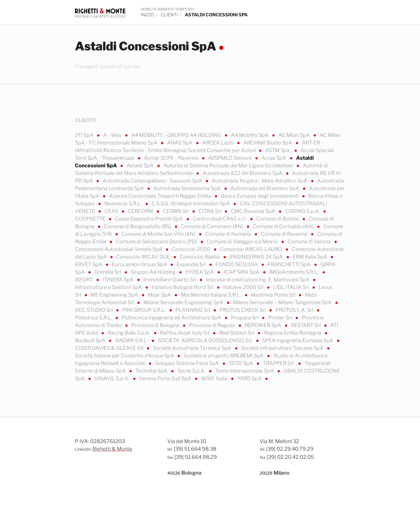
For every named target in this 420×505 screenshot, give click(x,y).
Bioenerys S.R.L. (124, 203)
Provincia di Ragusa (213, 325)
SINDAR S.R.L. (132, 340)
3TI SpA (85, 135)
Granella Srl (108, 272)
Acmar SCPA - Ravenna (172, 158)
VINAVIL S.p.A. (112, 378)
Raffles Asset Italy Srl (185, 333)
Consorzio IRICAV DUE (144, 257)
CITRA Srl (210, 211)
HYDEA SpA (200, 272)
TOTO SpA (241, 363)
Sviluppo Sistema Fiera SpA (187, 363)
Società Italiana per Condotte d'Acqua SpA (125, 356)
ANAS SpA (180, 143)
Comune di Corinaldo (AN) (284, 226)
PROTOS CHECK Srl (243, 310)
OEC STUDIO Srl (94, 310)
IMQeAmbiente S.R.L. (295, 272)
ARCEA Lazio (218, 143)
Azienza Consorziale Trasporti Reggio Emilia (161, 196)
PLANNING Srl (193, 310)
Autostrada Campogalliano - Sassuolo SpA (153, 181)
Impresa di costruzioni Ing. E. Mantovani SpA (258, 280)
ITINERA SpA (119, 280)
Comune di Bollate (278, 219)
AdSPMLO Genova (230, 158)
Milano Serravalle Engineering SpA (184, 302)
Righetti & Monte (112, 449)
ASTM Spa (278, 150)
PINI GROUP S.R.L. (145, 310)
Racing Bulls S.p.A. (129, 333)
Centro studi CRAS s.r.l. (220, 219)
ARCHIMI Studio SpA (268, 143)
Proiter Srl (281, 318)
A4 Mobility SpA (250, 135)
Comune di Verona (310, 242)
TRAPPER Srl (279, 363)
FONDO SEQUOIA (237, 264)
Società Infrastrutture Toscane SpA (283, 348)
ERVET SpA (89, 264)
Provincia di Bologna (156, 325)
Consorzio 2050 (192, 249)
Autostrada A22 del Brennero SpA (243, 173)
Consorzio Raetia (200, 257)
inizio (147, 15)
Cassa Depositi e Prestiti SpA (149, 219)
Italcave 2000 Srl (244, 287)
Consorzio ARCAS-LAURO (252, 249)
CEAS (112, 211)
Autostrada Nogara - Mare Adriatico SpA (260, 181)
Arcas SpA (274, 158)
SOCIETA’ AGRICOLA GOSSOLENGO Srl (206, 340)
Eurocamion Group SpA (140, 264)
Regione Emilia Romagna (293, 333)
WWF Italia (215, 378)
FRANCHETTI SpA (290, 264)
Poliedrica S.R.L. (94, 318)
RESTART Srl (306, 325)
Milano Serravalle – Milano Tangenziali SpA (283, 302)
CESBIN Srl (176, 211)
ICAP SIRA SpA (242, 272)
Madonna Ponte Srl (274, 295)
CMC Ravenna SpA (254, 211)
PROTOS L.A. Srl (295, 310)
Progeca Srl (245, 318)
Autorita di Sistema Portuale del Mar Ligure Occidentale (229, 165)
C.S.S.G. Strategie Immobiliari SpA (191, 203)
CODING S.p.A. (303, 211)
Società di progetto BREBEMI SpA (224, 356)
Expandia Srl (192, 264)
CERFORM (141, 211)
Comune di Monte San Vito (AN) (159, 234)
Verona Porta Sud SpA (166, 378)
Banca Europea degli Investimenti (260, 196)
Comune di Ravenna (285, 234)
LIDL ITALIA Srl (292, 287)
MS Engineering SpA (115, 295)
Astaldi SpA (141, 165)
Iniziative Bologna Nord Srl (183, 287)
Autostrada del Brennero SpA (265, 188)
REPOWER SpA (264, 325)
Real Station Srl (237, 333)
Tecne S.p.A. (192, 371)
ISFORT (85, 280)
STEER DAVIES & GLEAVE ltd (110, 348)
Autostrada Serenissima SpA (188, 188)
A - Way (113, 135)
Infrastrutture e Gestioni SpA (109, 287)
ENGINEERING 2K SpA (257, 257)
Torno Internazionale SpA (245, 371)
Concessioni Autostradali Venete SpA (119, 249)
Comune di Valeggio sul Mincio (243, 242)
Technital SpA (152, 371)
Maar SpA (160, 295)
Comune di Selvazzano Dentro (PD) (157, 242)
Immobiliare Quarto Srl (170, 280)
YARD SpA (250, 378)
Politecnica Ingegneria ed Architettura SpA (172, 318)
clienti (169, 15)
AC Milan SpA (295, 135)
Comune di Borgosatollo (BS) (138, 226)
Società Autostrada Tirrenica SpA (193, 348)
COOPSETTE (91, 219)
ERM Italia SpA (310, 257)
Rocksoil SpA (91, 340)
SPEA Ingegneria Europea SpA (298, 340)
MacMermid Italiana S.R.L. (212, 295)
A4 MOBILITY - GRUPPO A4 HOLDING (177, 135)
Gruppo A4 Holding (154, 272)
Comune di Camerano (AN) (213, 226)
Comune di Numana (229, 234)
